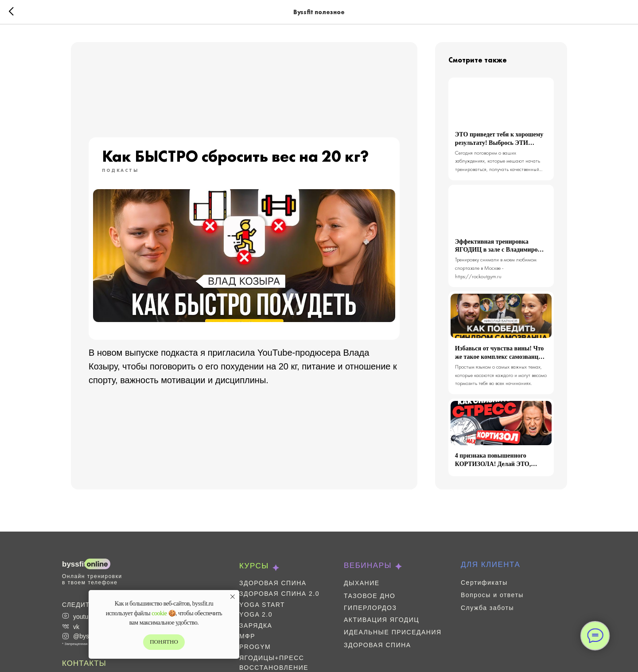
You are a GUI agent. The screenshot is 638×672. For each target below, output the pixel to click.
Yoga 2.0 (256, 614)
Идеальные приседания (393, 632)
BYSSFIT (74, 564)
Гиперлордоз (370, 608)
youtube (84, 617)
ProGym (255, 647)
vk (76, 627)
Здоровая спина (273, 583)
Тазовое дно (370, 596)
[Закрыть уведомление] (233, 597)
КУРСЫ (254, 566)
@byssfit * (87, 636)
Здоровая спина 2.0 (279, 594)
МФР (247, 636)
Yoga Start (262, 605)
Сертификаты (484, 583)
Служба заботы (487, 608)
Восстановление (274, 668)
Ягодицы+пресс (272, 658)
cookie (159, 613)
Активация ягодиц (381, 620)
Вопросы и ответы (492, 595)
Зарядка (256, 625)
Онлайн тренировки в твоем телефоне (92, 579)
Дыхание (362, 583)
